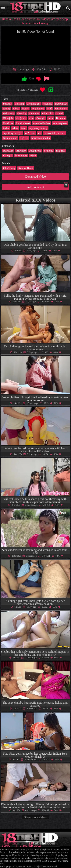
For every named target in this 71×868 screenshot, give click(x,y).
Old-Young (9, 168)
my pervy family (38, 128)
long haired (38, 108)
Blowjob (8, 118)
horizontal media (41, 138)
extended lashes (41, 123)
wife (31, 118)
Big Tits (24, 138)
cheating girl (34, 104)
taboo (16, 108)
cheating (19, 104)
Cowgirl (41, 118)
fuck (51, 118)
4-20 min (30, 133)
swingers (34, 113)
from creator (10, 138)
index (6, 128)
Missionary (61, 108)
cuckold (48, 104)
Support (8, 846)
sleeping (22, 113)
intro (24, 128)
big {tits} (21, 118)
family (7, 108)
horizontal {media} (54, 133)
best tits (7, 104)
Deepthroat (61, 104)
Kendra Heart (26, 168)
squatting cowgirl (13, 133)
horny (26, 108)
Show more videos (35, 817)
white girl (47, 113)
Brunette (61, 118)
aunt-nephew (60, 123)
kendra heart (23, 123)
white (15, 128)
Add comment (48, 186)
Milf (49, 108)
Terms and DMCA (30, 846)
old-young (9, 113)
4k (39, 133)
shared (59, 113)
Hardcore (8, 123)
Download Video (35, 177)
